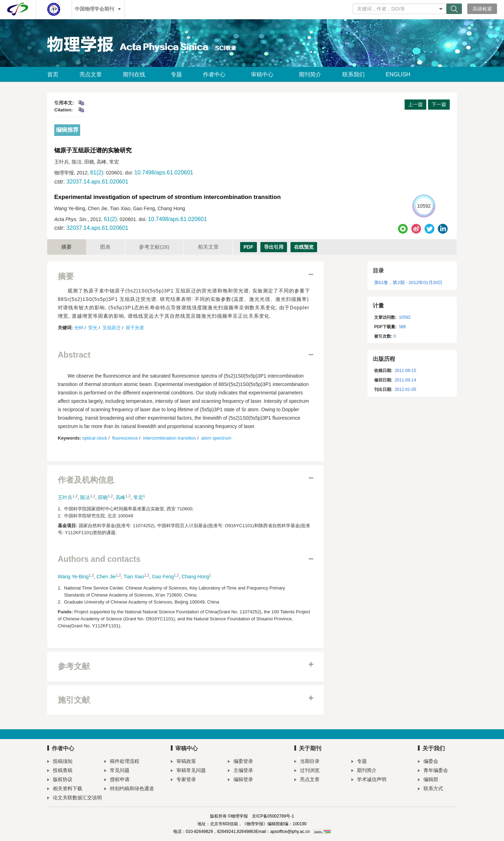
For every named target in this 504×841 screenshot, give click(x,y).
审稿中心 (264, 74)
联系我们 (353, 74)
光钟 (79, 328)
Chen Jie (106, 577)
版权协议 (60, 780)
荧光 (93, 328)
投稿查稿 (60, 771)
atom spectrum (216, 438)
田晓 (103, 497)
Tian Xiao (134, 577)
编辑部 (428, 780)
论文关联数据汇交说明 (75, 798)
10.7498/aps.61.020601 (164, 173)
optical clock (95, 438)
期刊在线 (136, 74)
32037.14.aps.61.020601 (97, 182)
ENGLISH (398, 74)
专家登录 (183, 780)
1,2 (75, 496)
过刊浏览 (307, 771)
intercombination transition (170, 438)
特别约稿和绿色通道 (129, 789)
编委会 (428, 762)
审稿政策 (183, 762)
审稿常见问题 (188, 771)
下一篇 (439, 104)
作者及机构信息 (86, 480)
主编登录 (240, 771)
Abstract (74, 355)
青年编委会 (433, 771)
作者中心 (216, 74)
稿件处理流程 (122, 762)
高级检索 (482, 9)
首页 (53, 74)
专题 (176, 74)
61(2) (97, 173)
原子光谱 (135, 328)
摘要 (66, 247)
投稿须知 (60, 762)
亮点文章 (91, 74)
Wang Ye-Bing (73, 577)
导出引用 (274, 247)
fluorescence (125, 438)
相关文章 (208, 247)
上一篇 (415, 104)
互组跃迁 (112, 328)
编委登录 (240, 762)
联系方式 (430, 789)
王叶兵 (65, 497)
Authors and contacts (99, 559)
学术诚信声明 (369, 780)
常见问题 (117, 771)
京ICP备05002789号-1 (273, 816)
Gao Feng (163, 577)
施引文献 (74, 700)
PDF (248, 247)
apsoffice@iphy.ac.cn (290, 832)
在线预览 (304, 247)
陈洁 (85, 497)
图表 (105, 247)
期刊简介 (310, 74)
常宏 (138, 497)
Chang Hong (195, 577)
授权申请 (117, 780)
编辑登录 (240, 780)
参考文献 (154, 247)
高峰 (120, 497)
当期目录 (307, 762)
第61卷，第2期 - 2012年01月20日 (408, 282)
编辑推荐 (67, 130)
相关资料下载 (65, 789)
